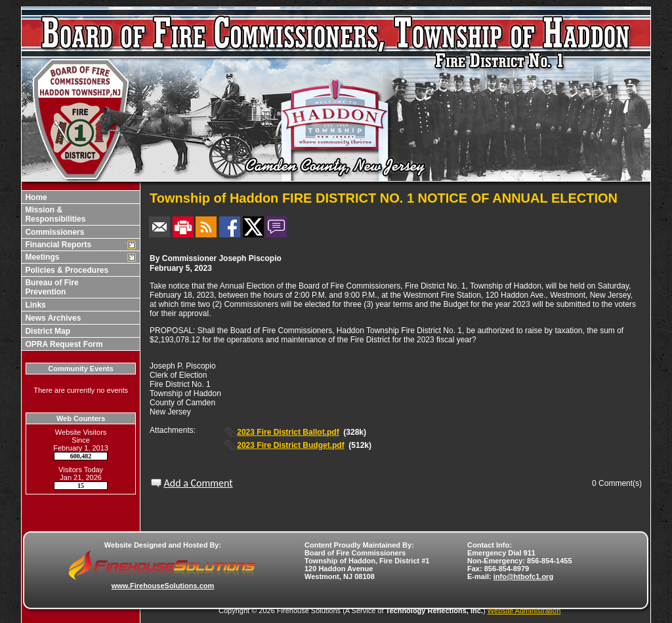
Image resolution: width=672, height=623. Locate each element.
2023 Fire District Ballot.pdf (288, 432)
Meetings (41, 257)
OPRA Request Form (63, 344)
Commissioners (53, 232)
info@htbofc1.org (523, 576)
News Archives (52, 318)
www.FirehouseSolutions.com (163, 586)
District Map (47, 331)
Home (35, 197)
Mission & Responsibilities (54, 214)
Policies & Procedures (66, 270)
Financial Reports (57, 245)
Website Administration (524, 611)
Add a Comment (199, 483)
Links (34, 305)
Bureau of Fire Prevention (51, 287)
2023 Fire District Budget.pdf (290, 445)
